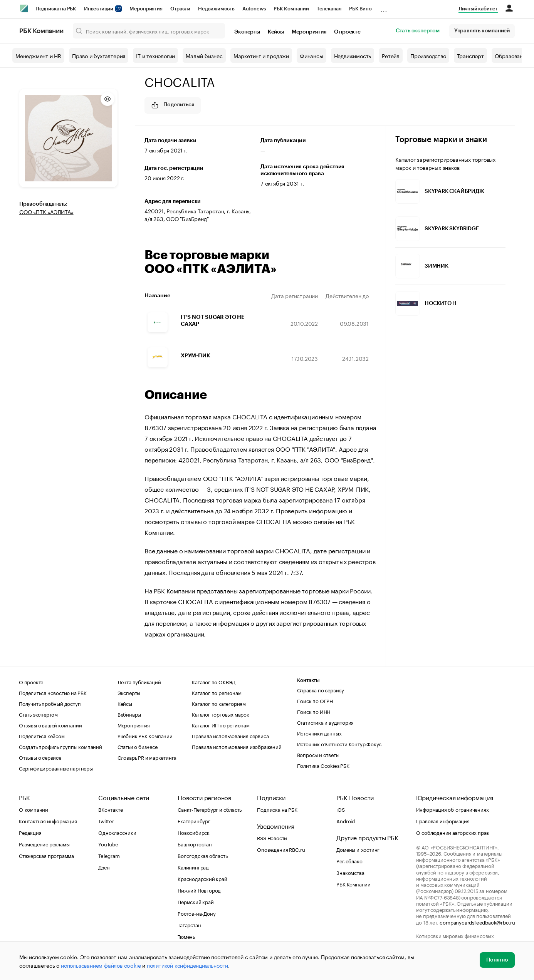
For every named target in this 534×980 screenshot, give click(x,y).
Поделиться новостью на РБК (53, 692)
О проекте (347, 32)
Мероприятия (146, 9)
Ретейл (391, 55)
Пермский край (196, 901)
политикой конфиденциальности (187, 965)
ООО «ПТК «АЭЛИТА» (46, 211)
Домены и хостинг (358, 849)
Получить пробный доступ (50, 703)
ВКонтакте (110, 809)
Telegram (109, 855)
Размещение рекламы (44, 844)
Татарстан (189, 925)
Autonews (254, 9)
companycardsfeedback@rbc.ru (477, 922)
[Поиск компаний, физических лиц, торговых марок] (149, 31)
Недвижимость (216, 9)
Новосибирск (194, 832)
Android (346, 821)
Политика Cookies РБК (323, 765)
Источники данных (319, 733)
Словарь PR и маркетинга (147, 757)
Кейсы (276, 32)
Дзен (104, 867)
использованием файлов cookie (101, 965)
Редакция (30, 832)
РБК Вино (360, 9)
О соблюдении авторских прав (453, 832)
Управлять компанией (482, 31)
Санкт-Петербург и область (210, 809)
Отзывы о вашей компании (50, 725)
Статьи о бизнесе (138, 746)
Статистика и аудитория (326, 722)
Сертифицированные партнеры (56, 768)
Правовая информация (443, 821)
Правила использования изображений (237, 746)
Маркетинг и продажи (261, 55)
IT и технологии (155, 55)
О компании (34, 809)
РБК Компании (291, 9)
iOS (340, 809)
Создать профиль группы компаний (60, 746)
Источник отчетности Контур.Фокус (339, 744)
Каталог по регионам (217, 692)
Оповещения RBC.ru (281, 849)
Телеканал (329, 9)
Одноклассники (117, 832)
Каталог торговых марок (221, 714)
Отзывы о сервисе (40, 757)
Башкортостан (195, 844)
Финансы (311, 55)
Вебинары (129, 714)
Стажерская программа (46, 855)
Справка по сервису (321, 690)
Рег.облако (349, 861)
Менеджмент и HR (38, 55)
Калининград (193, 867)
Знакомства (350, 872)
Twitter (106, 821)
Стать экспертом (418, 31)
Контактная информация (48, 821)
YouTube (108, 844)
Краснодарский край (202, 878)
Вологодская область (202, 855)
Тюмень (186, 936)
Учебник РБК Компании (145, 735)
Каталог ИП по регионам (221, 725)
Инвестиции (103, 9)
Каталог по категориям (219, 703)
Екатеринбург (194, 821)
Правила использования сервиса (230, 735)
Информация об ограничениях (453, 809)
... (384, 7)
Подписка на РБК (56, 9)
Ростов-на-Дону (196, 913)
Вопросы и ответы (318, 754)
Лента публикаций (139, 682)
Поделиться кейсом (42, 735)
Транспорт (470, 55)
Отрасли (181, 9)
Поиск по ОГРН (315, 700)
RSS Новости (272, 838)
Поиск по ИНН (314, 711)
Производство (428, 55)
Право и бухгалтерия (99, 55)
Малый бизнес (204, 55)
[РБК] (24, 8)
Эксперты (247, 32)
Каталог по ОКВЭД (214, 682)
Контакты (308, 680)
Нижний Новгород (199, 890)
